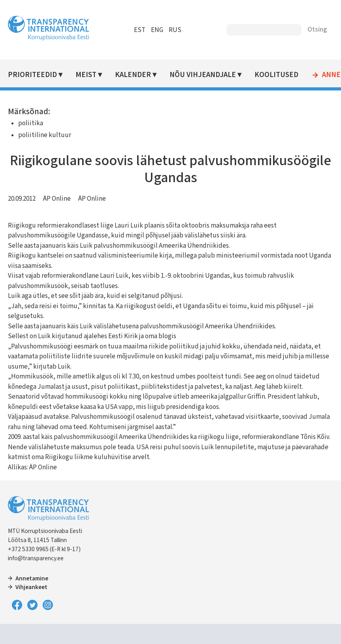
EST (140, 30)
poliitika (31, 123)
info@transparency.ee (36, 558)
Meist (86, 75)
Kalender (133, 75)
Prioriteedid (32, 75)
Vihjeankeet (31, 587)
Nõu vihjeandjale (203, 75)
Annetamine (32, 578)
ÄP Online (57, 199)
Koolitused (276, 75)
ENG (157, 30)
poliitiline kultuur (45, 135)
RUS (175, 30)
